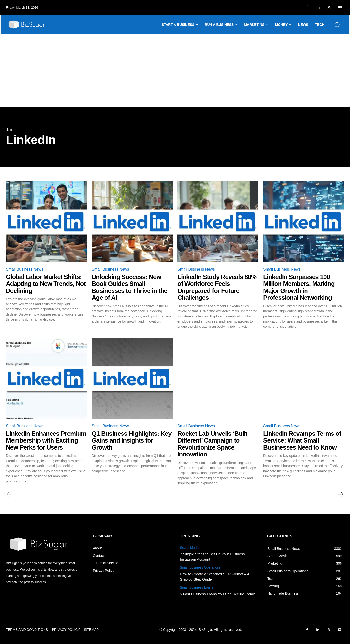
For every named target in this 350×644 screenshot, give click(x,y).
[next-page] (340, 494)
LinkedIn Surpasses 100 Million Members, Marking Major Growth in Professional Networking (299, 287)
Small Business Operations (200, 567)
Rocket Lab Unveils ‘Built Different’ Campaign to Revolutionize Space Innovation (212, 444)
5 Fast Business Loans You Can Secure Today (217, 594)
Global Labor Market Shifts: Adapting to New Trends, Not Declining (46, 284)
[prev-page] (10, 494)
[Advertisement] (175, 71)
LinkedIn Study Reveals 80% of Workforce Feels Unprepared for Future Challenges (217, 287)
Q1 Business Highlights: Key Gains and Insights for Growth (131, 440)
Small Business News (25, 269)
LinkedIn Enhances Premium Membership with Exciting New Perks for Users (46, 440)
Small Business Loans (197, 587)
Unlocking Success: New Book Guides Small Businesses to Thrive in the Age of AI (129, 287)
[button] (337, 25)
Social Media (190, 548)
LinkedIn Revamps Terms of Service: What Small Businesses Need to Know (302, 440)
